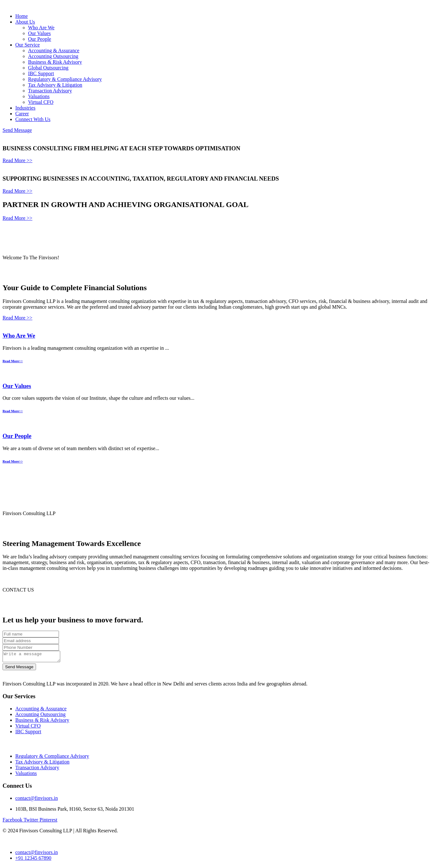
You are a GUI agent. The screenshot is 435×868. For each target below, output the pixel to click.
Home (22, 16)
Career (22, 114)
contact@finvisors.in (36, 800)
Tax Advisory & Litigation (55, 85)
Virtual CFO (41, 102)
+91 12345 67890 (33, 860)
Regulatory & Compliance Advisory (65, 79)
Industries (25, 108)
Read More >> (18, 160)
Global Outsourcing (48, 68)
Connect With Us (33, 119)
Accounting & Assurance (54, 50)
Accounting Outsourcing (53, 56)
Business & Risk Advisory (55, 62)
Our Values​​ (17, 386)
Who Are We (41, 28)
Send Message (17, 130)
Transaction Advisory (50, 91)
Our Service (28, 45)
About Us (25, 22)
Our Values (39, 33)
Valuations (39, 96)
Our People (40, 39)
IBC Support (41, 73)
